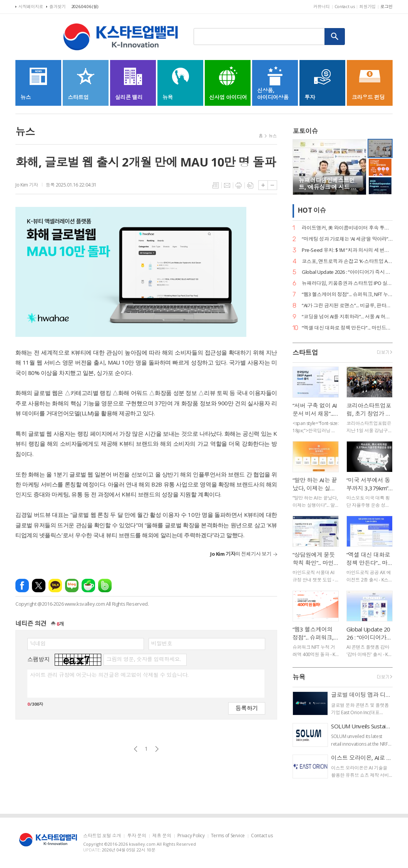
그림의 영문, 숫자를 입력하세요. (143, 659)
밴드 (105, 586)
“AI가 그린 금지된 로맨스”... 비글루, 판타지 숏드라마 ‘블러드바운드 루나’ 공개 (347, 306)
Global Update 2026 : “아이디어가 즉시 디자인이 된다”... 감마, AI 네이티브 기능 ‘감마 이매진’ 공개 (347, 272)
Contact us (345, 6)
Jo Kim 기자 (27, 185)
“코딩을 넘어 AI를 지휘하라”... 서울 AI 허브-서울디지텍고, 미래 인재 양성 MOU (347, 317)
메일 (227, 185)
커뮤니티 (322, 6)
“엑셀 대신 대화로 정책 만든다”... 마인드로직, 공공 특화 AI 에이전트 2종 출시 (347, 328)
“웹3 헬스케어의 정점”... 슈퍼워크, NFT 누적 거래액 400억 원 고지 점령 (347, 294)
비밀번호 (162, 643)
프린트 (239, 185)
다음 (157, 749)
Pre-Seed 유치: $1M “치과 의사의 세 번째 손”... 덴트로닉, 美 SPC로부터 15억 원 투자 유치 (347, 250)
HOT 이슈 (312, 211)
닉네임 (38, 643)
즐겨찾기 (58, 6)
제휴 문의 (162, 836)
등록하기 (247, 708)
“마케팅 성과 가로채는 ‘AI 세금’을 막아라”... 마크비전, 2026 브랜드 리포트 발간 (347, 239)
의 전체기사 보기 (241, 554)
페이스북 (22, 586)
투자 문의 (136, 836)
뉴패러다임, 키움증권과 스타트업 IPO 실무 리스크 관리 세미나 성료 (347, 283)
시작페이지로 (31, 6)
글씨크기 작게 (272, 185)
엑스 (39, 586)
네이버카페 (88, 586)
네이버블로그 (72, 586)
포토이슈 (305, 131)
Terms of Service (228, 836)
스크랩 (250, 185)
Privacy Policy (191, 836)
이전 (136, 749)
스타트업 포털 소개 (102, 836)
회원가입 (367, 6)
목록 (216, 185)
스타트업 (305, 352)
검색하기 (335, 37)
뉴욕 (299, 677)
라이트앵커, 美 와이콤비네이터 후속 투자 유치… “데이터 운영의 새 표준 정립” (347, 228)
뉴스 (273, 136)
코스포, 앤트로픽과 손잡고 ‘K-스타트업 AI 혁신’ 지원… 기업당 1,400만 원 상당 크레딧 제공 (347, 261)
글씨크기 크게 (263, 185)
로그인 (386, 6)
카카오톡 (55, 586)
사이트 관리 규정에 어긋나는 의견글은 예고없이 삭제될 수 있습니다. (109, 675)
